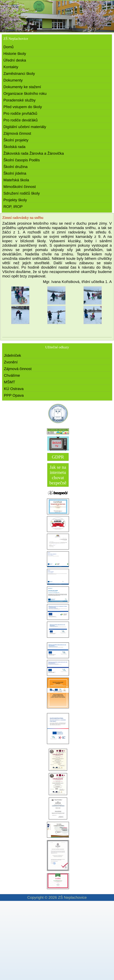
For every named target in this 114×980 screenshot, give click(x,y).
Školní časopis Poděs (22, 160)
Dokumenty (13, 80)
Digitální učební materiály (25, 127)
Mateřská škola (16, 180)
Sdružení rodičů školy (22, 193)
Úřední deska (15, 60)
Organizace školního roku (25, 93)
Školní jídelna (15, 173)
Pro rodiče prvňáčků (20, 113)
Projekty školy (15, 200)
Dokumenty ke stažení (22, 87)
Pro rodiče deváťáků (21, 120)
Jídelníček (12, 355)
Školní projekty (16, 140)
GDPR (58, 457)
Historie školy (15, 54)
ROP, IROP (13, 207)
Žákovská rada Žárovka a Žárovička (34, 153)
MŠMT (9, 382)
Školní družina (15, 167)
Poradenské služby (19, 100)
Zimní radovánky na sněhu (23, 218)
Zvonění (11, 362)
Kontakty (11, 67)
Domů (8, 47)
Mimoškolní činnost (20, 187)
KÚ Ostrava (14, 389)
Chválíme (12, 375)
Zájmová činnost (17, 133)
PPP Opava (14, 395)
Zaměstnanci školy (19, 74)
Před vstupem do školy (23, 107)
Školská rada (14, 147)
